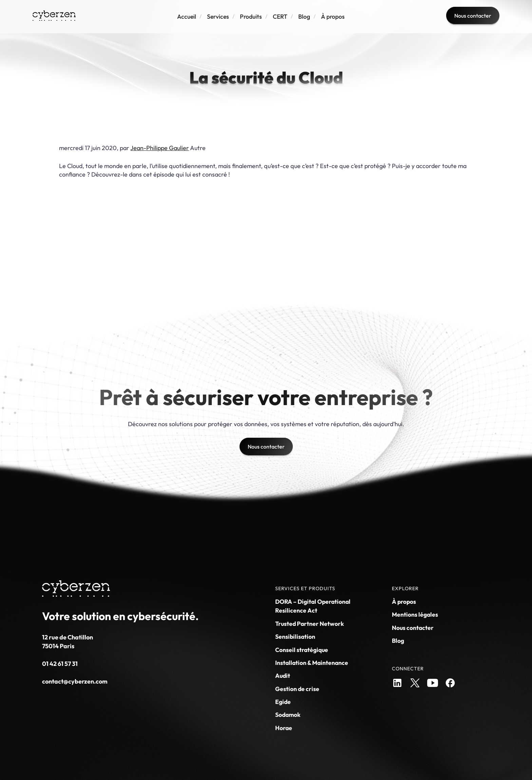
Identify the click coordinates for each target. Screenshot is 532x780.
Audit (283, 676)
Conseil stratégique (302, 650)
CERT (280, 16)
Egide (283, 702)
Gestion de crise (297, 689)
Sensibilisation (295, 637)
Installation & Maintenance (312, 663)
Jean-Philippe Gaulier (160, 148)
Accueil (187, 16)
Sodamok (288, 715)
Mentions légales (415, 614)
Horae (284, 728)
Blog (304, 16)
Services (218, 16)
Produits (251, 16)
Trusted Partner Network (310, 624)
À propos (333, 16)
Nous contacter (413, 628)
